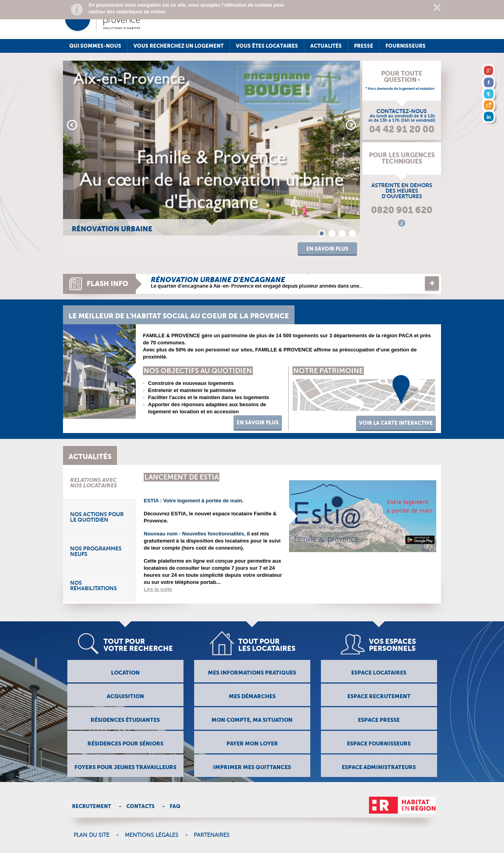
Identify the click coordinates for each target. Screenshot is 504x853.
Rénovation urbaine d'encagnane (218, 280)
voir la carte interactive (396, 423)
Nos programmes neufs (96, 551)
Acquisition (125, 696)
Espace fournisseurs (379, 743)
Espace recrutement (379, 696)
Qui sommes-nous (95, 46)
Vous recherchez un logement (179, 46)
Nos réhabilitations (94, 585)
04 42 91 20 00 (402, 129)
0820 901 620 (402, 210)
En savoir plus (327, 249)
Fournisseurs (406, 46)
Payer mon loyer (252, 743)
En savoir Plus (258, 423)
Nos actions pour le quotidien (97, 517)
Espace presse (379, 720)
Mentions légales (152, 835)
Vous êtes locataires (267, 46)
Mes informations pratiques (252, 673)
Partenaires (212, 835)
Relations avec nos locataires (94, 483)
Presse (364, 46)
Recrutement (92, 806)
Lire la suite (432, 284)
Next (351, 125)
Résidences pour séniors (125, 743)
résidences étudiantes (125, 720)
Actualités (326, 46)
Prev (72, 125)
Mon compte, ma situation (252, 720)
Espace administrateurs (379, 767)
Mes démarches (252, 696)
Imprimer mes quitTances (252, 767)
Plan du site (92, 835)
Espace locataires (379, 673)
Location (125, 673)
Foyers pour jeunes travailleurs (125, 767)
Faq (175, 806)
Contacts (141, 806)
